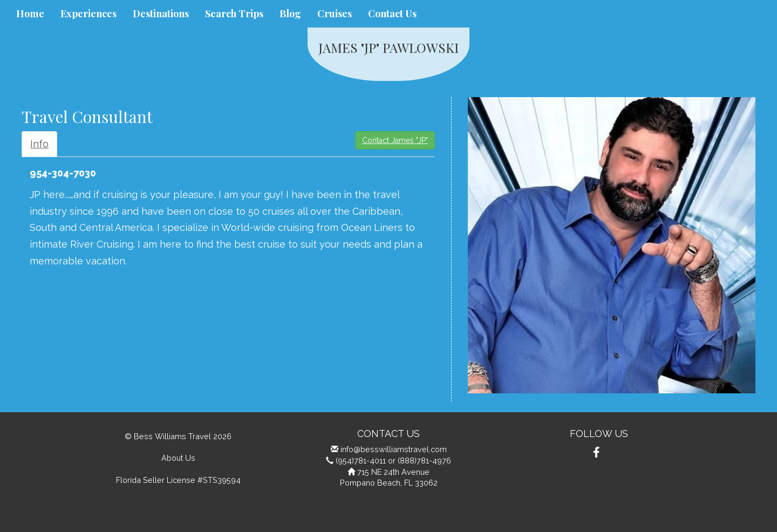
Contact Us (392, 13)
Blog (290, 13)
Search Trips (234, 13)
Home (30, 13)
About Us (178, 458)
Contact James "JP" (395, 140)
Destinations (161, 13)
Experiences (88, 13)
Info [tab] (39, 144)
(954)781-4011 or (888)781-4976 (393, 461)
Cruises (335, 13)
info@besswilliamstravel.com (394, 449)
